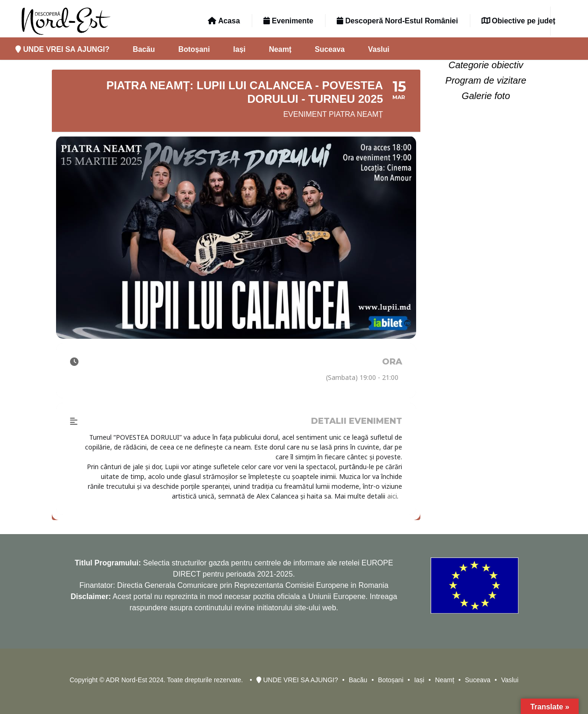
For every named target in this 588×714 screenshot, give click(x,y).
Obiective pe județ (518, 21)
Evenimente (288, 21)
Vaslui (379, 49)
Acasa (224, 21)
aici (392, 496)
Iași (239, 49)
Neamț (280, 49)
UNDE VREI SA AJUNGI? (62, 49)
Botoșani (194, 49)
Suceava (330, 49)
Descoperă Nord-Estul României (397, 21)
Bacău (144, 49)
